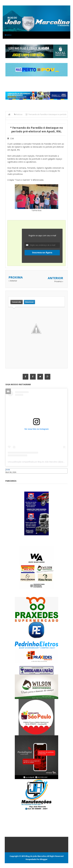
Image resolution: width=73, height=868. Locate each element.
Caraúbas (9, 475)
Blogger (44, 859)
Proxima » (59, 281)
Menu (8, 35)
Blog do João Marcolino (36, 856)
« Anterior (13, 281)
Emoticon (29, 302)
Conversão (17, 302)
